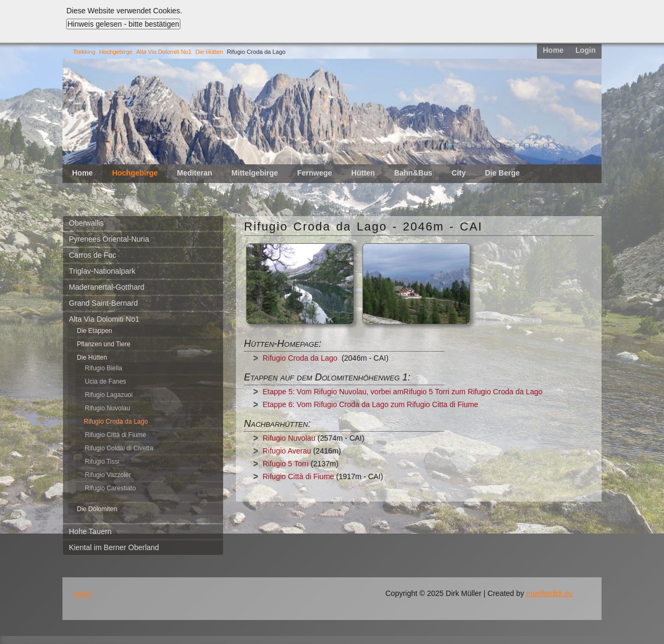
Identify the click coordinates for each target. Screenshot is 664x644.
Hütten (363, 173)
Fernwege (315, 173)
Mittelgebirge (255, 173)
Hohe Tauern (90, 531)
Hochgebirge (116, 52)
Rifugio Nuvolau (108, 408)
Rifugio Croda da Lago (300, 358)
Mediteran (194, 173)
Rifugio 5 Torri (286, 464)
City (459, 173)
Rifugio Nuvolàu (289, 438)
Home (553, 50)
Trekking (84, 52)
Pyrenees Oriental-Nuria (109, 239)
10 (536, 146)
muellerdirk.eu (550, 593)
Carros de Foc (93, 255)
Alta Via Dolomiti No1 (164, 52)
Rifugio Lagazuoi (109, 395)
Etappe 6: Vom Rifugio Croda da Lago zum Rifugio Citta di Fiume (370, 404)
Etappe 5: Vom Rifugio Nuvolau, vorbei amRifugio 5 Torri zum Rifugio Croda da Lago (402, 392)
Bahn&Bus (413, 173)
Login (586, 50)
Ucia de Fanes (105, 381)
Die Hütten (209, 52)
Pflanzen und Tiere (104, 344)
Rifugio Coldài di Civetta (119, 448)
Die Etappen (94, 331)
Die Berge (502, 173)
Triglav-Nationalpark (102, 271)
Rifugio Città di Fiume (116, 435)
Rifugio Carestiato (110, 488)
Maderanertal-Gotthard (107, 287)
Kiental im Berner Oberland (114, 547)
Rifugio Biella (104, 368)
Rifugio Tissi (102, 462)
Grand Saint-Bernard (103, 303)
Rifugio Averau (287, 451)
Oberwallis (86, 223)
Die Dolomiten (97, 509)
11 (546, 146)
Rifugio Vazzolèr (108, 475)
